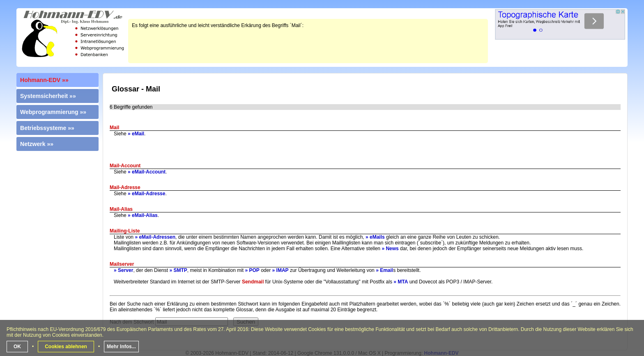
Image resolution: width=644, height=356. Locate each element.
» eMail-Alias (143, 215)
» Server (123, 270)
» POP (252, 270)
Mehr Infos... (121, 347)
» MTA (401, 282)
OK (17, 347)
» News (390, 249)
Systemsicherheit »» (48, 96)
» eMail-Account (147, 172)
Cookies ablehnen (66, 347)
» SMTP (178, 270)
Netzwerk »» (37, 144)
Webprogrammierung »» (53, 112)
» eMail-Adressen (155, 237)
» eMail (136, 134)
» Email (384, 270)
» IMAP (281, 270)
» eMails (375, 237)
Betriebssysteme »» (47, 128)
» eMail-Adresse (146, 194)
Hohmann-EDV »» (44, 80)
